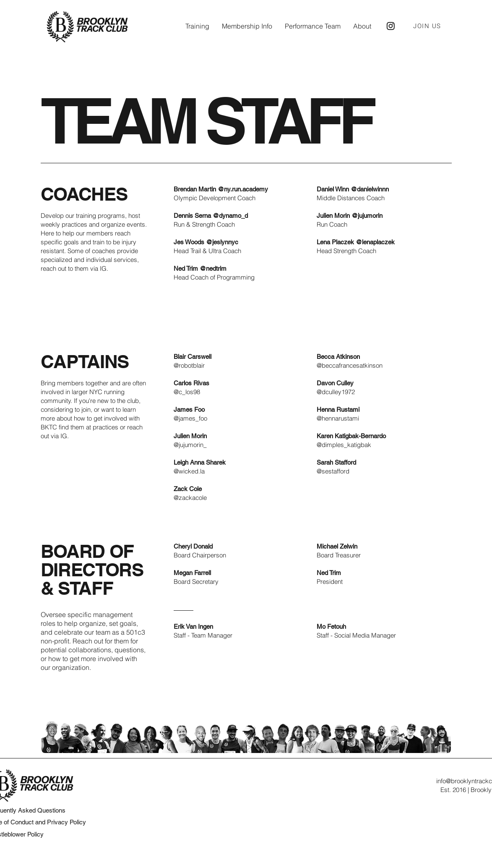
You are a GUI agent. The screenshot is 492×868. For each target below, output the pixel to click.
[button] (197, 26)
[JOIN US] (428, 26)
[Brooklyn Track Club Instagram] (391, 26)
